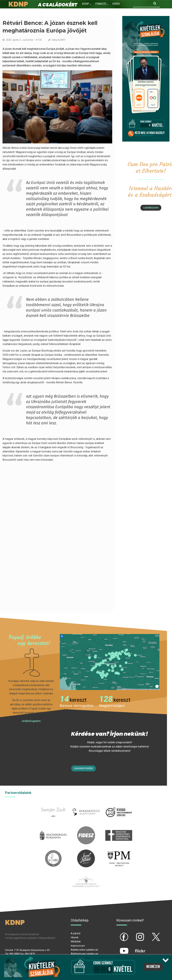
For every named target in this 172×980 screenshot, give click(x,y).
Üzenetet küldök (83, 768)
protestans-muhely (119, 851)
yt (118, 948)
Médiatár (76, 941)
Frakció (101, 4)
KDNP (86, 4)
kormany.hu (53, 828)
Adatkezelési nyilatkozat (84, 950)
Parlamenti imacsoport (86, 875)
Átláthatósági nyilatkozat (84, 954)
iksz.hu (119, 805)
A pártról (76, 933)
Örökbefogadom (31, 721)
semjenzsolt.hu (53, 805)
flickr (136, 948)
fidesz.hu (86, 828)
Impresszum (78, 946)
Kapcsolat (108, 11)
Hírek (116, 4)
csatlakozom (151, 208)
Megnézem (153, 967)
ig (134, 934)
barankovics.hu (86, 805)
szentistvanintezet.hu (86, 851)
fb (119, 934)
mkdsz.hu (119, 828)
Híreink (75, 937)
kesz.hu (53, 851)
